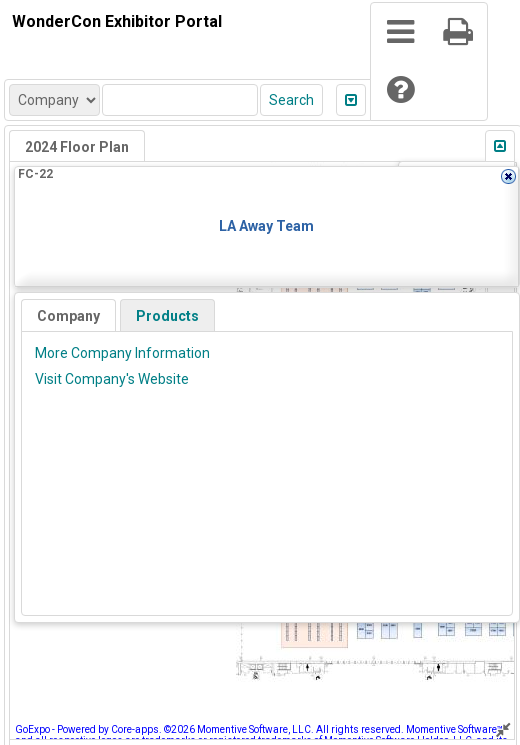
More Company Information (122, 353)
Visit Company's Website (112, 379)
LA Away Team (266, 226)
